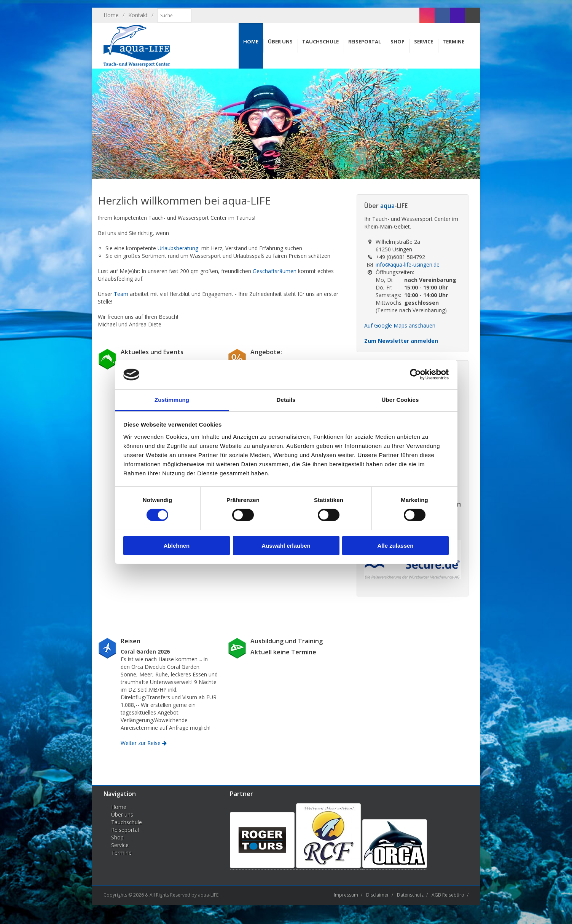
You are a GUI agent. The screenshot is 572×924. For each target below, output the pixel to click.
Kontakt (138, 15)
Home (111, 15)
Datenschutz (410, 895)
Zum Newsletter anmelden (401, 341)
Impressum (346, 895)
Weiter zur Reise (144, 743)
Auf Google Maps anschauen (400, 325)
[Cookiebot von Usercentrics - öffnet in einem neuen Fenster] (415, 374)
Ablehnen (177, 546)
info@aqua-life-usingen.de (408, 265)
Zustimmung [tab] (172, 400)
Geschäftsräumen (275, 271)
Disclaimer (378, 895)
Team (121, 294)
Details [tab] (286, 400)
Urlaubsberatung (178, 248)
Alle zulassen (395, 546)
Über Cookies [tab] (400, 400)
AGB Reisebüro (448, 895)
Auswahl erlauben (286, 546)
